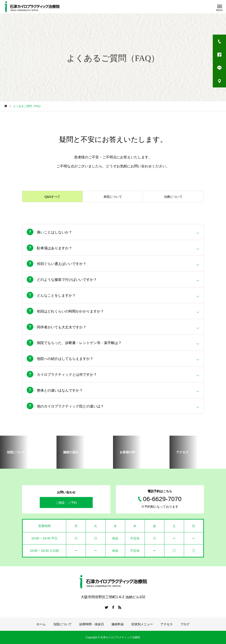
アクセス (167, 624)
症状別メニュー (142, 624)
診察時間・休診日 (92, 624)
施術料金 (118, 624)
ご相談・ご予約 (66, 503)
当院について (62, 624)
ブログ (185, 624)
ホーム (41, 624)
